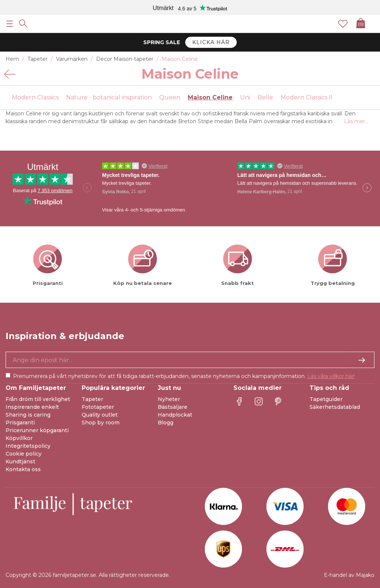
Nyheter (169, 399)
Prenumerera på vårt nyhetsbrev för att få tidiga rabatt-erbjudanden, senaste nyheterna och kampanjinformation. (184, 376)
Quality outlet (100, 415)
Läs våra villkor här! (331, 376)
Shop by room (101, 423)
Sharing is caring (28, 415)
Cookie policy (24, 454)
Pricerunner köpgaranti (37, 430)
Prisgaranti (20, 423)
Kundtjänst (20, 461)
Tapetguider (326, 399)
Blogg (166, 423)
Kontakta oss (23, 469)
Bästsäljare (173, 407)
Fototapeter (98, 407)
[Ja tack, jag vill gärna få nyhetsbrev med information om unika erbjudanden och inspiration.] (190, 360)
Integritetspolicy (28, 446)
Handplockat (175, 415)
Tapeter (92, 399)
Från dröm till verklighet (38, 399)
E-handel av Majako (349, 575)
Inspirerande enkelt (32, 407)
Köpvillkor (19, 438)
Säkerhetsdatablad (335, 407)
